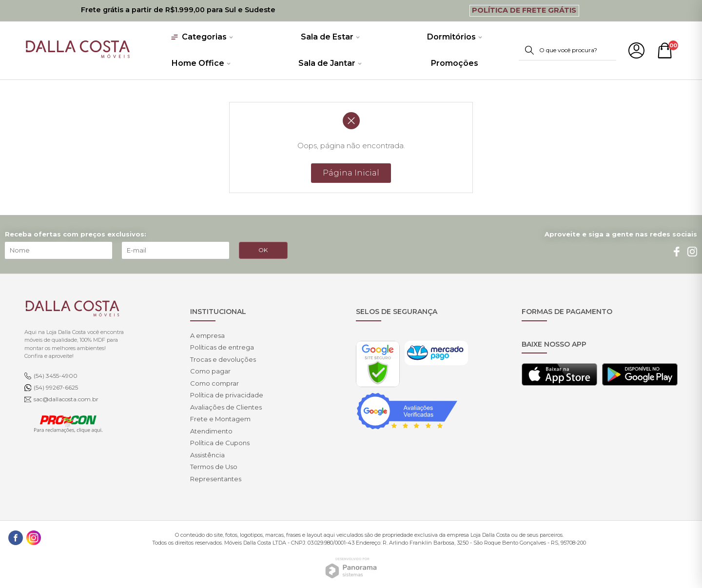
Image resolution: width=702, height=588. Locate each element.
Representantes (216, 479)
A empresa (207, 335)
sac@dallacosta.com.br (66, 399)
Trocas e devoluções (223, 359)
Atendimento (211, 431)
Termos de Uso (214, 467)
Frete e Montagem (220, 419)
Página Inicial (351, 173)
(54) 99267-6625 (56, 387)
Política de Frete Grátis (524, 10)
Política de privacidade (227, 395)
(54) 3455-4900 (56, 376)
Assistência (207, 455)
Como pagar (210, 371)
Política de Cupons (220, 443)
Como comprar (214, 383)
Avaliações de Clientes (226, 407)
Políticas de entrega (222, 347)
